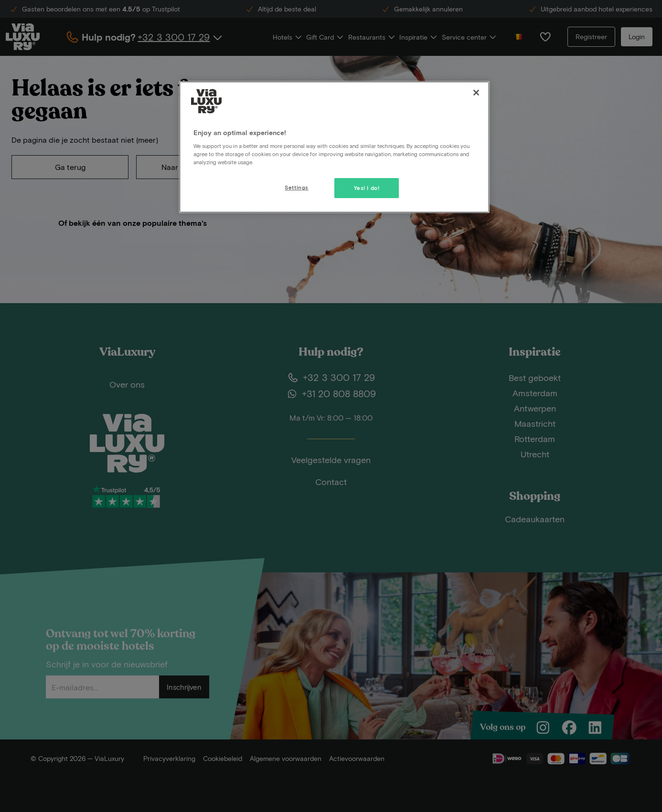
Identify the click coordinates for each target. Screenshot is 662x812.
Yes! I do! (367, 188)
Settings (297, 187)
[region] (334, 147)
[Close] (476, 93)
